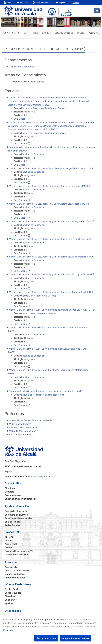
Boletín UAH (11, 600)
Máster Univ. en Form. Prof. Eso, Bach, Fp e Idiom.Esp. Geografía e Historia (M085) (51, 168)
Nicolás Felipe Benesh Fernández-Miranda (31, 420)
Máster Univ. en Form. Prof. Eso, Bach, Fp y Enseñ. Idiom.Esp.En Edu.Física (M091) (51, 239)
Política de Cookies (60, 627)
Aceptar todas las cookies (76, 638)
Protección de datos (15, 578)
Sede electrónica (42, 3)
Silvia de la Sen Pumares (22, 434)
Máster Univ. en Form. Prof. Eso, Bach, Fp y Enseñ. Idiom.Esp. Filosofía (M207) (49, 204)
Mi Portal (9, 537)
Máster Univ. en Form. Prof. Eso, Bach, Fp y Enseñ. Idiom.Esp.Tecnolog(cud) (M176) (52, 292)
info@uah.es (44, 476)
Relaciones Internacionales (18, 518)
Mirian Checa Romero (20, 424)
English (60, 3)
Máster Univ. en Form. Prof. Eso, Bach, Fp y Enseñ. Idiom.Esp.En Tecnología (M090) (52, 257)
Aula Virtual (11, 544)
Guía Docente (21, 119)
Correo (8, 547)
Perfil (8, 3)
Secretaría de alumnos (16, 515)
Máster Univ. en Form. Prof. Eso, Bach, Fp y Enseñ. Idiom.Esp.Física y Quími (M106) (51, 274)
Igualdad (9, 603)
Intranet (9, 540)
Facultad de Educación (33, 154)
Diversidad (10, 596)
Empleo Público (12, 589)
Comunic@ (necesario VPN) (19, 551)
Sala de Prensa (12, 522)
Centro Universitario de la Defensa (39, 296)
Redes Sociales (12, 525)
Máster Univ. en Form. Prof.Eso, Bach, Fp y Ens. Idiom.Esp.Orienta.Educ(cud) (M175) (52, 310)
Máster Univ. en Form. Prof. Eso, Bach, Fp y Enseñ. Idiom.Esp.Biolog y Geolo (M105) (52, 221)
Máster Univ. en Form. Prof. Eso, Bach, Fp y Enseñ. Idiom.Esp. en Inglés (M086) (50, 186)
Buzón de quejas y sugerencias (21, 499)
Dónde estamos (13, 495)
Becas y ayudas (13, 593)
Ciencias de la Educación (22, 67)
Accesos (22, 3)
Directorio (10, 488)
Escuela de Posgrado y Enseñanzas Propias (43, 108)
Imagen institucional (15, 574)
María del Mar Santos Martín (24, 431)
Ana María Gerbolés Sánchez (24, 427)
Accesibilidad (11, 567)
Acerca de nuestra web (17, 570)
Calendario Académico (16, 555)
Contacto (9, 492)
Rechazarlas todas (46, 638)
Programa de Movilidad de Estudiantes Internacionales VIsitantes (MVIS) (46, 391)
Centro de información (16, 511)
